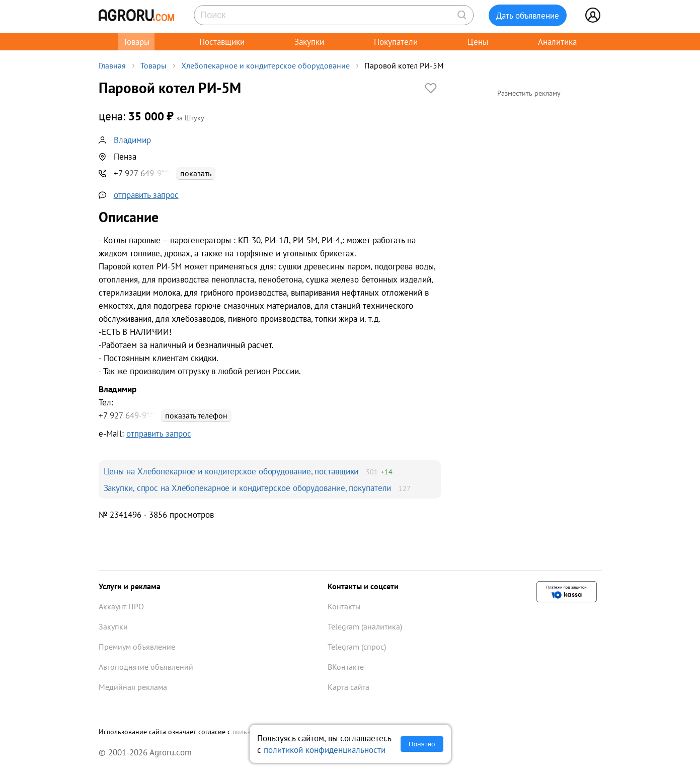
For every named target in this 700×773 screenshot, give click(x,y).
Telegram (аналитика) (365, 626)
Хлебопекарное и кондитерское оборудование (265, 65)
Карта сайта (348, 687)
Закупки (309, 42)
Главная (112, 65)
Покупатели (396, 42)
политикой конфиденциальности (325, 750)
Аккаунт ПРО (121, 606)
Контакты (344, 606)
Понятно (422, 744)
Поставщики (222, 42)
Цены (478, 42)
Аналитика (557, 42)
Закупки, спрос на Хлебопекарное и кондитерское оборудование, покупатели (248, 488)
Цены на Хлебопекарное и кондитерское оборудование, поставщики (231, 471)
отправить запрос (146, 195)
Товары (136, 42)
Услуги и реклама (130, 586)
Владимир (132, 140)
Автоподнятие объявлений (146, 667)
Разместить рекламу (529, 93)
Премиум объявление (137, 647)
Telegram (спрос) (357, 647)
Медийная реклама (133, 687)
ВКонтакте (346, 667)
